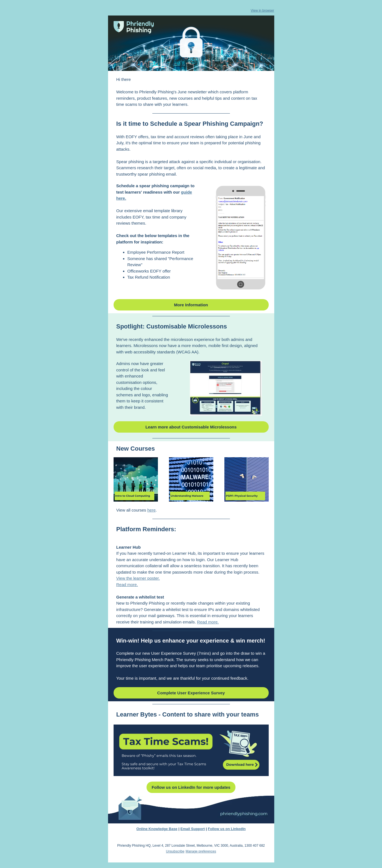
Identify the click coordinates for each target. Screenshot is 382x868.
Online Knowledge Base (157, 829)
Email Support (193, 829)
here (152, 510)
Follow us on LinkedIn (227, 829)
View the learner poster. (138, 578)
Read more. (127, 585)
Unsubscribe (175, 851)
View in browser (262, 11)
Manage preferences (201, 851)
